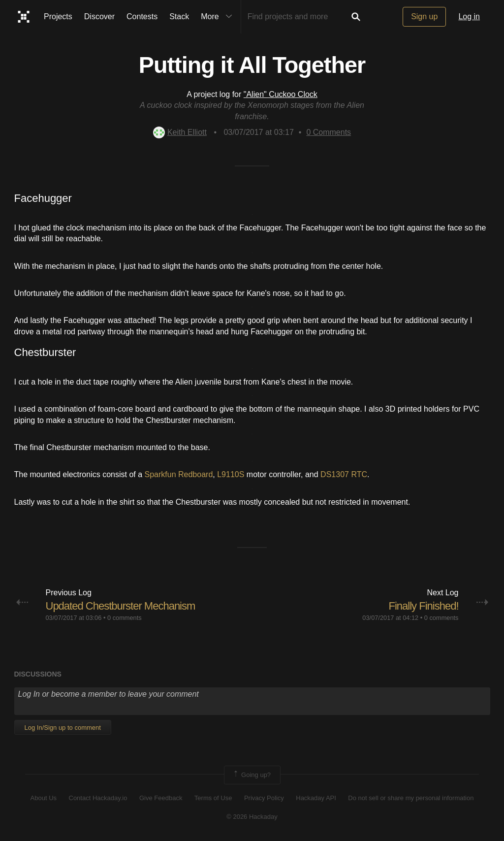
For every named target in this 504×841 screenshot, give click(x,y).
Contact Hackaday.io (98, 798)
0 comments (125, 618)
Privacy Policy (264, 798)
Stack (179, 16)
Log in (469, 16)
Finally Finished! (424, 606)
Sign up (424, 16)
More (219, 17)
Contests (142, 16)
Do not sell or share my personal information (411, 798)
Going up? (252, 775)
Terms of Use (213, 798)
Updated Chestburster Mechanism (121, 606)
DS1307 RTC (344, 474)
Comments (329, 132)
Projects (58, 16)
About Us (44, 798)
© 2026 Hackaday (252, 817)
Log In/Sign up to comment (63, 728)
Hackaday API (316, 798)
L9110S (231, 474)
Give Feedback (161, 798)
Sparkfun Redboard (179, 474)
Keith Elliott (180, 132)
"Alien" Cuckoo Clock (281, 94)
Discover (99, 16)
